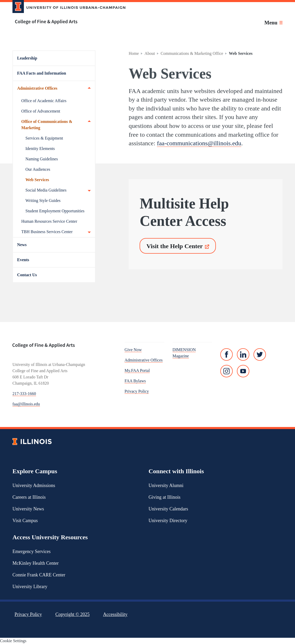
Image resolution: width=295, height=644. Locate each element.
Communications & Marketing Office (192, 53)
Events (23, 260)
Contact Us (27, 275)
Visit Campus (25, 521)
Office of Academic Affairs (44, 101)
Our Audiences (38, 169)
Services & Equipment (44, 138)
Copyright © (73, 614)
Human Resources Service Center (49, 221)
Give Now (133, 350)
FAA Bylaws (135, 381)
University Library (30, 587)
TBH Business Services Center (56, 232)
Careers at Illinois (29, 497)
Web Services (37, 180)
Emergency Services (32, 551)
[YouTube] (243, 371)
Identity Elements (40, 149)
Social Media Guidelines (58, 190)
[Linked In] (243, 354)
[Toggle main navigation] (273, 23)
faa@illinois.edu (26, 404)
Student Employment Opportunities (55, 211)
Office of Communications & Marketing (56, 124)
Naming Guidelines (42, 159)
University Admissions (34, 485)
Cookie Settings (13, 641)
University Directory (168, 521)
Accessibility (115, 614)
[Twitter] (260, 354)
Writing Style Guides (43, 201)
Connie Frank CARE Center (39, 575)
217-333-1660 (24, 394)
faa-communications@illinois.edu (199, 143)
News (22, 245)
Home (134, 53)
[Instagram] (227, 371)
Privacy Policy (137, 391)
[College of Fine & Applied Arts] (67, 22)
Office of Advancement (41, 111)
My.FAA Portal (137, 370)
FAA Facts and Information (42, 73)
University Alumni (166, 485)
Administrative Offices (54, 88)
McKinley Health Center (36, 563)
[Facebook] (227, 354)
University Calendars (168, 509)
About (150, 53)
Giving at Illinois (165, 497)
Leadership (27, 58)
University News (28, 509)
